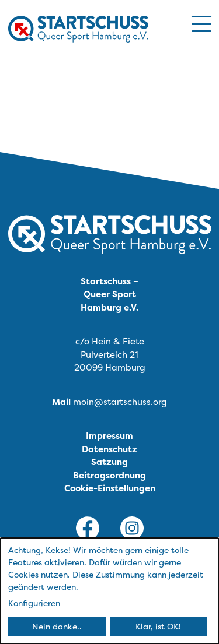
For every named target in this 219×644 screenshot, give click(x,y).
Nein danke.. (57, 626)
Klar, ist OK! (158, 626)
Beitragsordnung (109, 475)
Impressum (109, 436)
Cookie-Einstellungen (110, 488)
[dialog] (109, 591)
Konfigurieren (34, 603)
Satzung (109, 462)
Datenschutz (109, 449)
